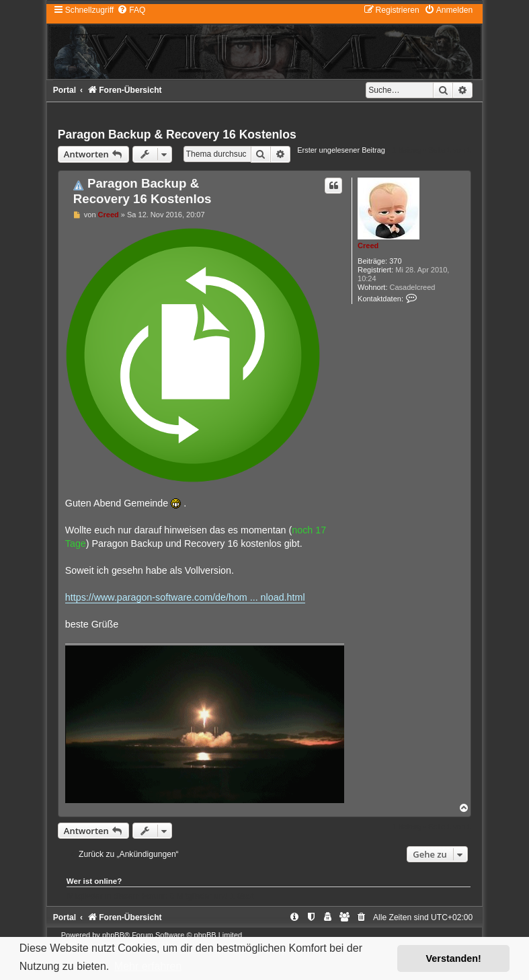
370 (395, 261)
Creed (368, 246)
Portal (65, 90)
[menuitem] (131, 10)
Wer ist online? (94, 881)
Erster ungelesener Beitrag (341, 150)
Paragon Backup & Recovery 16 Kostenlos (177, 135)
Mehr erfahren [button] (148, 966)
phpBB (113, 935)
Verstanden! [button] (454, 958)
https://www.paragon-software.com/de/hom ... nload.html (185, 597)
